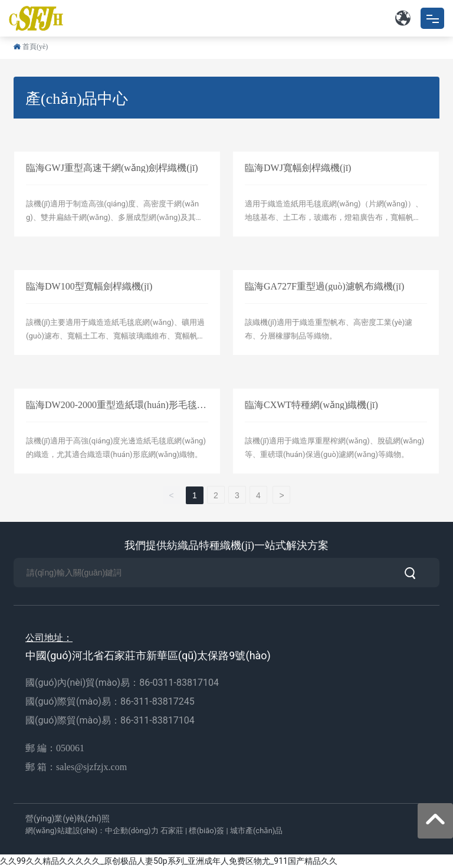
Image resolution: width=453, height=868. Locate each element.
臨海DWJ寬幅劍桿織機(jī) (298, 168)
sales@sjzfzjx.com (91, 767)
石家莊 (172, 831)
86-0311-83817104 (179, 683)
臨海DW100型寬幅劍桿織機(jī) (89, 286)
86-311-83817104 (157, 720)
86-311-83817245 (159, 701)
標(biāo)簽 (206, 831)
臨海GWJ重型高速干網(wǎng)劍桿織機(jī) (112, 168)
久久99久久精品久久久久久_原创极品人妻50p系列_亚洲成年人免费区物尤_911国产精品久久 (169, 861)
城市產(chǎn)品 (256, 831)
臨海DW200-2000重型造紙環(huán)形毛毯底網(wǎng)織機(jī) (116, 410)
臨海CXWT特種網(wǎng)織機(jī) (311, 405)
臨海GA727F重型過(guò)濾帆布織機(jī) (324, 286)
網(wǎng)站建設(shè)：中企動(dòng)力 (92, 831)
